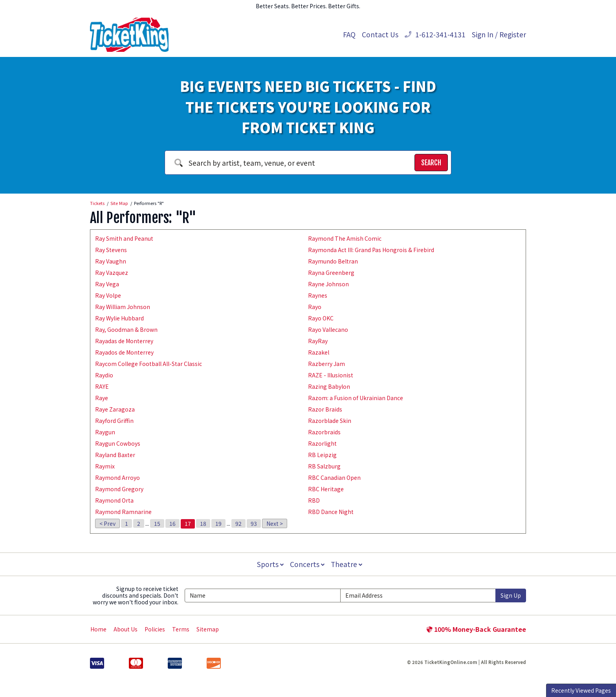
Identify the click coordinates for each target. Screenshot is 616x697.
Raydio (104, 375)
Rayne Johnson (328, 284)
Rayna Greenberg (331, 273)
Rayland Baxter (115, 455)
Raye (102, 398)
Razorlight (322, 443)
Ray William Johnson (123, 307)
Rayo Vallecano (328, 329)
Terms (181, 629)
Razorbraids (324, 432)
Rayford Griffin (114, 421)
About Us (126, 629)
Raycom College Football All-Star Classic (148, 364)
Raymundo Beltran (333, 261)
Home (98, 629)
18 (203, 523)
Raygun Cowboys (118, 443)
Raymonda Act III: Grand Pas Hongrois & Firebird (371, 250)
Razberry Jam (326, 364)
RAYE (102, 386)
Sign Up (511, 595)
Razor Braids (325, 409)
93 (254, 523)
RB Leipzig (322, 455)
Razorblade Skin (330, 421)
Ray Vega (107, 284)
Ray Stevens (111, 250)
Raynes (318, 295)
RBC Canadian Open (334, 477)
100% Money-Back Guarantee (476, 629)
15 (157, 523)
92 (238, 523)
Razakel (319, 352)
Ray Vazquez (112, 273)
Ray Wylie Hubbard (119, 318)
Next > (275, 523)
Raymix (105, 466)
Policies (155, 629)
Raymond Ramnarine (123, 512)
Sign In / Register (499, 34)
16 (172, 523)
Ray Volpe (108, 295)
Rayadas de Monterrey (124, 341)
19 (218, 523)
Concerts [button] (307, 564)
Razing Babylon (329, 386)
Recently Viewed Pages (581, 690)
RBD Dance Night (331, 512)
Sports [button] (269, 564)
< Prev (107, 523)
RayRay (318, 341)
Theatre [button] (347, 564)
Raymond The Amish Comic (345, 238)
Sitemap (208, 629)
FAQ (349, 34)
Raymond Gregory (119, 489)
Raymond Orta (114, 500)
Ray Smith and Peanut (124, 238)
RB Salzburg (324, 466)
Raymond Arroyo (117, 477)
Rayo (315, 307)
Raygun (105, 432)
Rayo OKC (321, 318)
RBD (314, 500)
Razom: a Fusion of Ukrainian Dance (356, 398)
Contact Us (380, 34)
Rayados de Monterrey (124, 352)
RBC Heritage (326, 489)
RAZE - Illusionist (331, 375)
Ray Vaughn (111, 261)
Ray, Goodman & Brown (126, 329)
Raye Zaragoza (115, 409)
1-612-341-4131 (435, 34)
